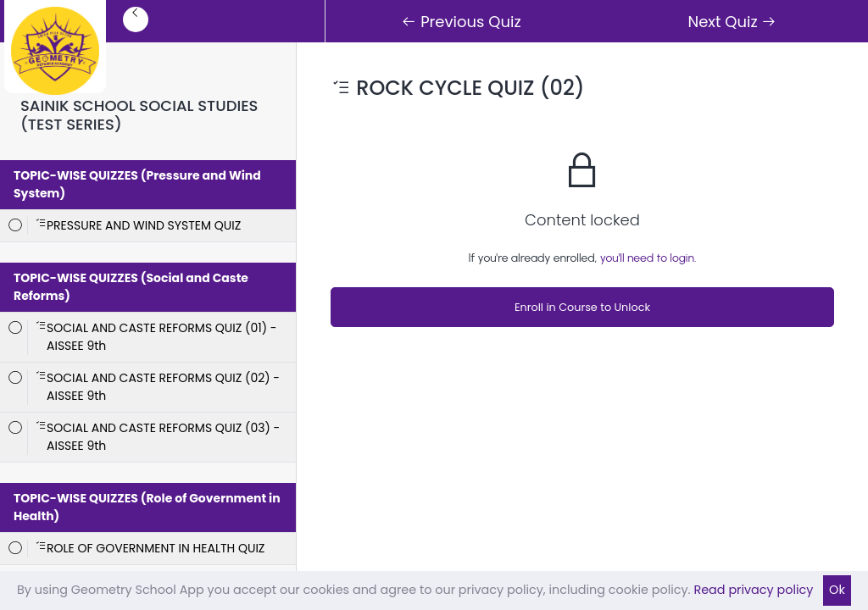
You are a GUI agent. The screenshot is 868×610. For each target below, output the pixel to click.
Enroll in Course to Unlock (582, 307)
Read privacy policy (753, 590)
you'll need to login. (648, 258)
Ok (837, 590)
